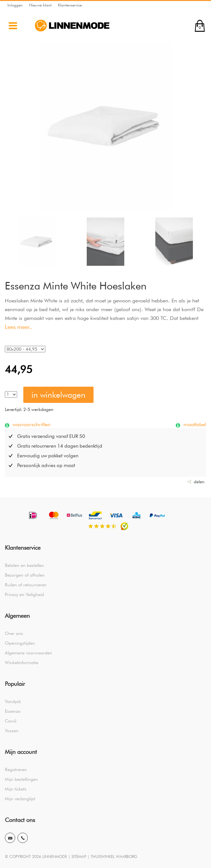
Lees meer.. (19, 327)
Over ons (14, 633)
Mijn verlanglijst (20, 799)
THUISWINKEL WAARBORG (114, 856)
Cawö (11, 721)
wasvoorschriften (31, 424)
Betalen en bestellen (24, 565)
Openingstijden (20, 643)
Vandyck (13, 701)
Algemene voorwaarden (28, 653)
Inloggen (15, 5)
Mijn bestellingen (21, 779)
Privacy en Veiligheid (24, 594)
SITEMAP (79, 856)
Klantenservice (70, 5)
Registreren (16, 769)
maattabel (194, 424)
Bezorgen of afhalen (25, 575)
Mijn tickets (16, 789)
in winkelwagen (58, 395)
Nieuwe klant (40, 5)
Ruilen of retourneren (26, 585)
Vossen (12, 731)
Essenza (13, 711)
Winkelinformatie (22, 663)
